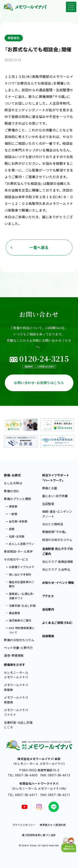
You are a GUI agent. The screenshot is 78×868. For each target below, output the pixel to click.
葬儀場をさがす (14, 665)
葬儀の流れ (11, 491)
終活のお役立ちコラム (57, 540)
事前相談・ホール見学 (18, 551)
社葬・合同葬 (17, 537)
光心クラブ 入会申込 (56, 569)
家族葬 (13, 506)
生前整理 (48, 504)
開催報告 (14, 38)
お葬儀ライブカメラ (22, 567)
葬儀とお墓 (50, 488)
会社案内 (48, 609)
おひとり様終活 (53, 524)
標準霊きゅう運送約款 (53, 825)
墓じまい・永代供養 (55, 496)
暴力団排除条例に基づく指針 (39, 835)
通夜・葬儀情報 (14, 655)
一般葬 (13, 514)
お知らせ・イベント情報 (58, 583)
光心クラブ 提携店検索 (58, 562)
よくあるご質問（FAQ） (58, 623)
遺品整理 (15, 613)
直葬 (12, 529)
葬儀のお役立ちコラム (19, 640)
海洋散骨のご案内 (20, 621)
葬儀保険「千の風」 (54, 532)
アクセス (48, 596)
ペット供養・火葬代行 (18, 648)
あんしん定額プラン (22, 544)
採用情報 (48, 636)
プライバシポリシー (24, 825)
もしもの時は (13, 483)
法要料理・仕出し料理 (22, 606)
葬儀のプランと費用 (17, 499)
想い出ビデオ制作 (20, 575)
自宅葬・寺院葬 (18, 522)
